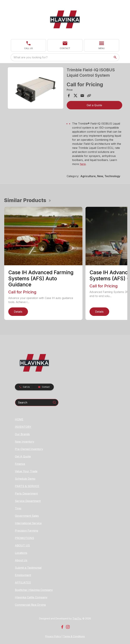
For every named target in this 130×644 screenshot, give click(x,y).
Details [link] (18, 312)
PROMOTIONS (24, 538)
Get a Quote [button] (94, 105)
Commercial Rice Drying (30, 605)
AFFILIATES (23, 582)
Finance (20, 464)
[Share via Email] (82, 96)
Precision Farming (26, 531)
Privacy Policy (53, 636)
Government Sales (27, 516)
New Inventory (25, 442)
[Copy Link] (89, 96)
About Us (21, 560)
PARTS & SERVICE (27, 486)
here (83, 164)
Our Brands (22, 434)
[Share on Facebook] (69, 96)
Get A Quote (23, 456)
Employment (23, 575)
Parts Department (26, 493)
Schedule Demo (25, 479)
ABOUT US (22, 545)
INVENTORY (23, 427)
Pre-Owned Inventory (29, 449)
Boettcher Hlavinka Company (34, 590)
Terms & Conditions (74, 636)
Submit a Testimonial (28, 568)
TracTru (77, 618)
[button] (28, 45)
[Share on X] (75, 96)
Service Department (28, 501)
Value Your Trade (26, 471)
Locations (21, 553)
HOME (19, 419)
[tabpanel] (36, 88)
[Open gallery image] (36, 88)
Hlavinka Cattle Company (31, 597)
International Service (28, 523)
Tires (18, 508)
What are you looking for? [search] (31, 57)
